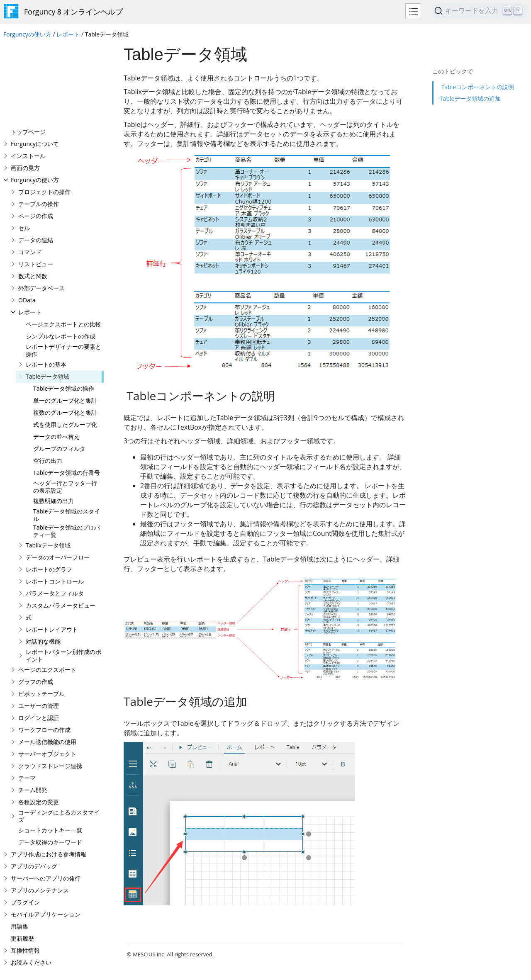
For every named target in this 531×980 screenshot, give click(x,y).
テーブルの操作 (39, 122)
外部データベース (41, 206)
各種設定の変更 (39, 720)
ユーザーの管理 (39, 624)
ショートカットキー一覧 (50, 748)
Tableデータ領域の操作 (64, 306)
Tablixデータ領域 (48, 463)
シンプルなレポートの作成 (61, 254)
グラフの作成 (36, 599)
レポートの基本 (46, 282)
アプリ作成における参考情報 (49, 772)
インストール (28, 74)
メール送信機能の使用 (47, 660)
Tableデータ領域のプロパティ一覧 (67, 449)
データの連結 (36, 158)
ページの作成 (36, 134)
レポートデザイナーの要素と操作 (63, 268)
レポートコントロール (55, 499)
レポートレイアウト (52, 547)
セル (24, 146)
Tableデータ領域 (47, 294)
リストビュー (36, 182)
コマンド (30, 170)
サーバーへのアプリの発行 (46, 796)
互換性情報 (25, 868)
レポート (68, 34)
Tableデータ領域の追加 (470, 84)
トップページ (28, 50)
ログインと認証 (39, 636)
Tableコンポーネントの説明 (477, 72)
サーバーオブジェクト (47, 672)
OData (27, 218)
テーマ (27, 696)
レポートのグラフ (49, 487)
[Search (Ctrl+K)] (479, 11)
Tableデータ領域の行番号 (67, 390)
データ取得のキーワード (50, 760)
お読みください (31, 880)
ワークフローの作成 (44, 648)
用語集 (19, 844)
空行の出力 (48, 378)
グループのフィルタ (59, 366)
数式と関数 (33, 194)
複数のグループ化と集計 (65, 330)
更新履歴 (22, 856)
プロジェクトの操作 (44, 110)
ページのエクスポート (47, 587)
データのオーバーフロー (58, 475)
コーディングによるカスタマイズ (59, 734)
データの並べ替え (56, 354)
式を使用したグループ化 (65, 342)
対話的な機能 (43, 559)
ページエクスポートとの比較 (63, 242)
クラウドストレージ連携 (50, 684)
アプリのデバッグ (34, 784)
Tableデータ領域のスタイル (67, 433)
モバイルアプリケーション (46, 832)
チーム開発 (33, 708)
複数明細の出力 (54, 419)
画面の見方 (25, 86)
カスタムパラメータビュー (61, 523)
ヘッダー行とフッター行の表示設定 (65, 405)
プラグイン (25, 820)
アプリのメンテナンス (40, 808)
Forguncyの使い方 (27, 34)
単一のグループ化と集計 (65, 318)
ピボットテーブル (41, 612)
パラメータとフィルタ (55, 511)
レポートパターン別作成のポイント (63, 573)
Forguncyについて (35, 62)
